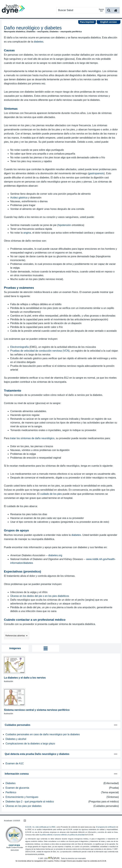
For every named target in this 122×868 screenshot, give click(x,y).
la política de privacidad (77, 835)
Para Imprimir (87, 22)
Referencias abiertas (17, 636)
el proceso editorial (60, 835)
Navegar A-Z (101, 10)
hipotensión (64, 225)
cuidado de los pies (51, 494)
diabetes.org (55, 555)
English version (109, 22)
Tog (46, 648)
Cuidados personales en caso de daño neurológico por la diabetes (43, 734)
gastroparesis (96, 173)
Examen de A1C (15, 763)
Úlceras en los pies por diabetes (24, 806)
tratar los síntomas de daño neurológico (32, 438)
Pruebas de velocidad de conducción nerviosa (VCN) (40, 351)
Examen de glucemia (17, 788)
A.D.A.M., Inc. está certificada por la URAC (40, 827)
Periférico (11, 792)
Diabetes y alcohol (16, 739)
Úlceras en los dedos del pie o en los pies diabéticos (40, 596)
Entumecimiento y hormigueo (22, 797)
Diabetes (11, 783)
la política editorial (46, 835)
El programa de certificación (106, 827)
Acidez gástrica (19, 198)
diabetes (39, 42)
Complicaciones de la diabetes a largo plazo (30, 744)
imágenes (15, 648)
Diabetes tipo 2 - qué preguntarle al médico (30, 802)
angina (27, 233)
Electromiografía (20, 347)
